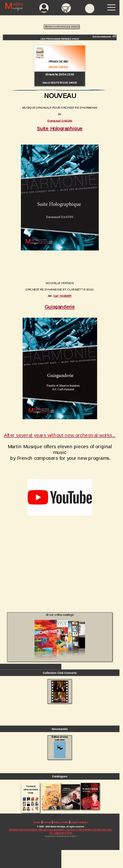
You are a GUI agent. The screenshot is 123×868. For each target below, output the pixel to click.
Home (37, 822)
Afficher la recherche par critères (62, 27)
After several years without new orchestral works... (60, 435)
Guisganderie (60, 307)
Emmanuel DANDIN (60, 121)
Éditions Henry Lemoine (60, 747)
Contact (47, 822)
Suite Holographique (60, 128)
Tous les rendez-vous (102, 36)
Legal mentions (79, 822)
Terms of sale (61, 822)
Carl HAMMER (62, 296)
